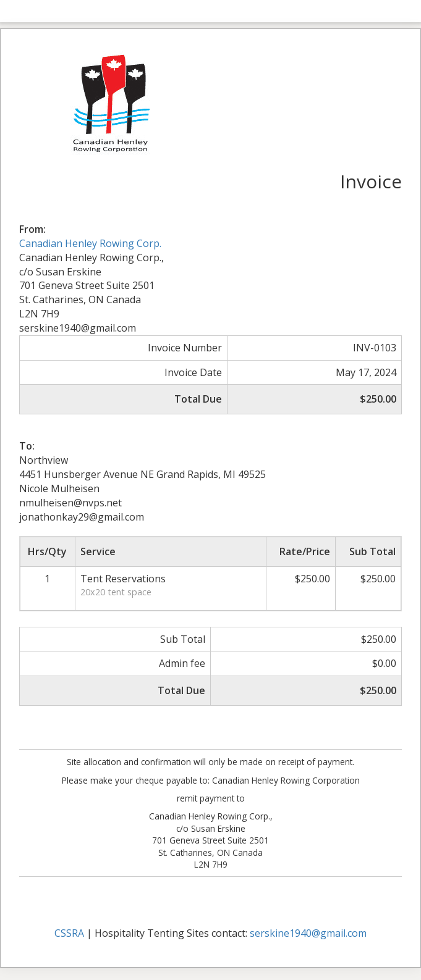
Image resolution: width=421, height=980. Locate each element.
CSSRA (69, 933)
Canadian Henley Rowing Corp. (90, 243)
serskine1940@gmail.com (308, 933)
